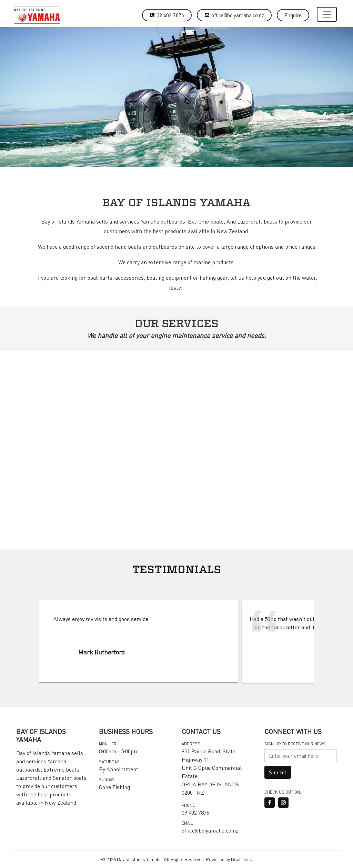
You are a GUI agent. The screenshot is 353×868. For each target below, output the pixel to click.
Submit (278, 772)
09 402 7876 (170, 15)
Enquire (293, 15)
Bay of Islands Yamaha (139, 859)
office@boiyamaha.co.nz (238, 15)
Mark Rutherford (137, 652)
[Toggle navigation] (327, 14)
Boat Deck (241, 859)
